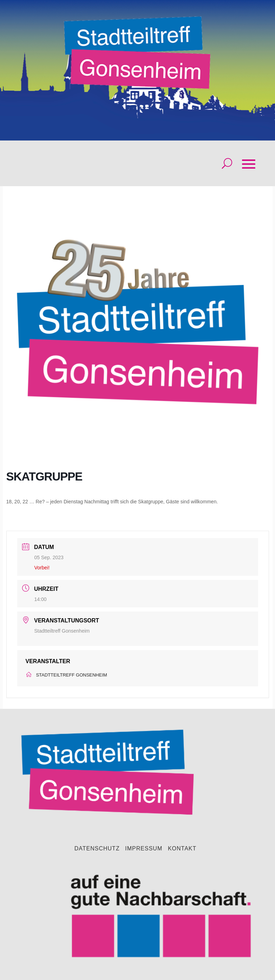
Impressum (144, 849)
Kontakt (182, 849)
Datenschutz (97, 849)
